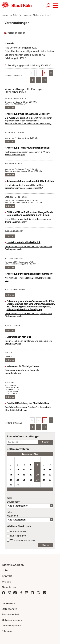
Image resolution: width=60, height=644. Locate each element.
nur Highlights (18, 536)
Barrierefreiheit (11, 614)
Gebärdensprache (12, 620)
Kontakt (7, 576)
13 (37, 470)
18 (24, 475)
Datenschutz (9, 609)
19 (31, 475)
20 (37, 475)
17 (18, 475)
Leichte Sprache (11, 626)
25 (24, 480)
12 (31, 470)
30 (11, 485)
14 (44, 470)
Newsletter (9, 587)
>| (45, 80)
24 (18, 480)
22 (50, 475)
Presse (6, 581)
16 (11, 475)
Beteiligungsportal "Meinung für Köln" (29, 65)
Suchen (46, 442)
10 (18, 470)
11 (24, 470)
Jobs (5, 570)
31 (18, 485)
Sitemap (7, 631)
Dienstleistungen (13, 565)
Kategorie (30, 514)
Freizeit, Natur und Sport (37, 15)
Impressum (8, 603)
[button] (56, 6)
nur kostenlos (18, 531)
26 (31, 480)
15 (50, 470)
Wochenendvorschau (22, 540)
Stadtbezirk (30, 500)
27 (37, 480)
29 (50, 480)
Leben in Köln (10, 15)
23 (11, 480)
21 (44, 475)
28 (44, 480)
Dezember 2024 (30, 454)
